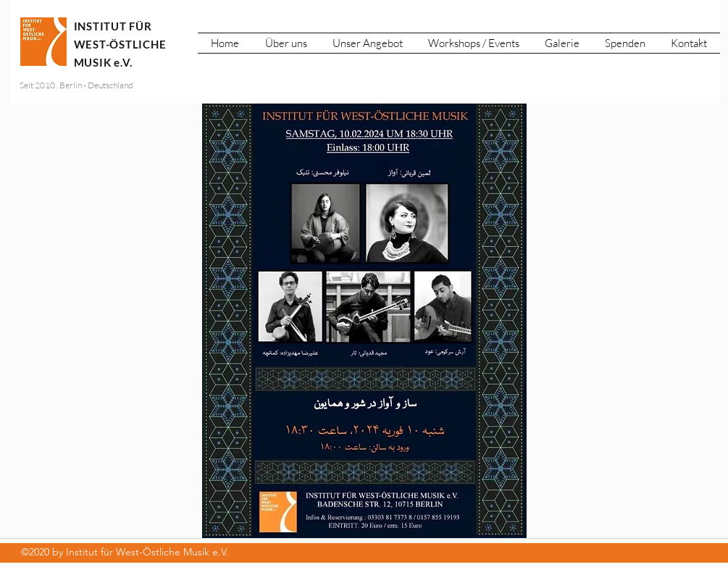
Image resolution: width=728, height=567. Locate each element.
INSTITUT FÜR (113, 26)
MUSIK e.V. (104, 62)
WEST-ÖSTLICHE (122, 44)
